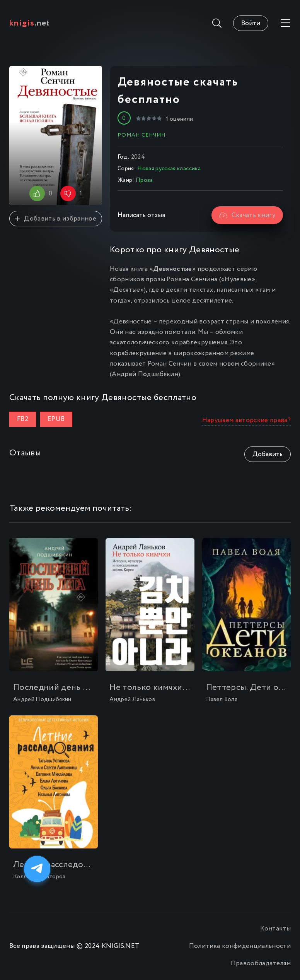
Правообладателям (261, 964)
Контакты (275, 929)
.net (30, 23)
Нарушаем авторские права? (247, 420)
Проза (144, 180)
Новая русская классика (169, 169)
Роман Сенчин (141, 135)
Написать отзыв (141, 215)
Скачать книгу (247, 215)
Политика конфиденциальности (240, 946)
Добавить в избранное (56, 219)
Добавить (268, 454)
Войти (251, 23)
